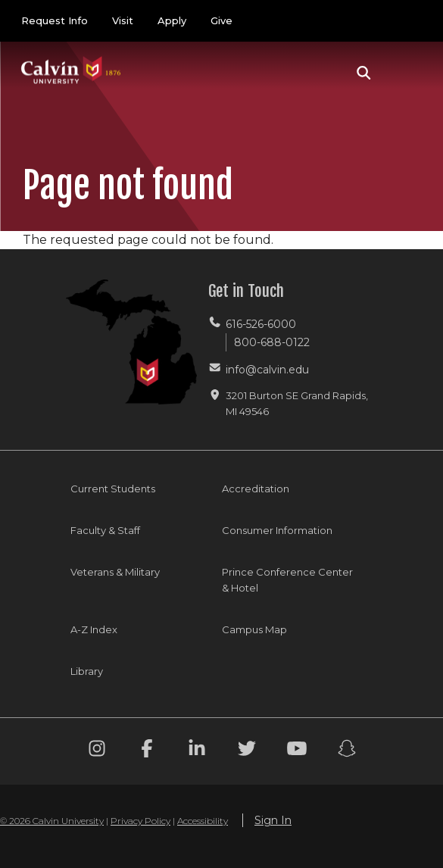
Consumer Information (277, 530)
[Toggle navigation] (404, 73)
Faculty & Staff (105, 530)
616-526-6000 (261, 324)
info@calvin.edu (267, 370)
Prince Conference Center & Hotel (287, 580)
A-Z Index (94, 629)
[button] (364, 73)
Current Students (113, 489)
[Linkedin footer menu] (197, 751)
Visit (123, 20)
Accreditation (256, 489)
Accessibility (203, 821)
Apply (172, 20)
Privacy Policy (140, 821)
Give (221, 20)
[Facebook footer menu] (147, 751)
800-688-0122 (272, 342)
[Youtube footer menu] (297, 751)
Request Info (55, 20)
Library (87, 671)
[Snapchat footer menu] (347, 751)
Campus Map (254, 629)
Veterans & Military (115, 572)
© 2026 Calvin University (52, 821)
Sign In (273, 820)
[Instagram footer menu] (97, 751)
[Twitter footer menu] (247, 751)
